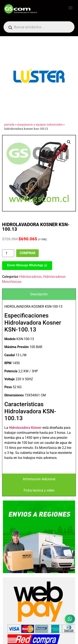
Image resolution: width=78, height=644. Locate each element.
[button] (70, 8)
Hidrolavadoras (30, 277)
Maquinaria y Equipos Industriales (40, 124)
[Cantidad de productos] (8, 253)
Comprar (27, 253)
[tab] (39, 294)
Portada (9, 124)
